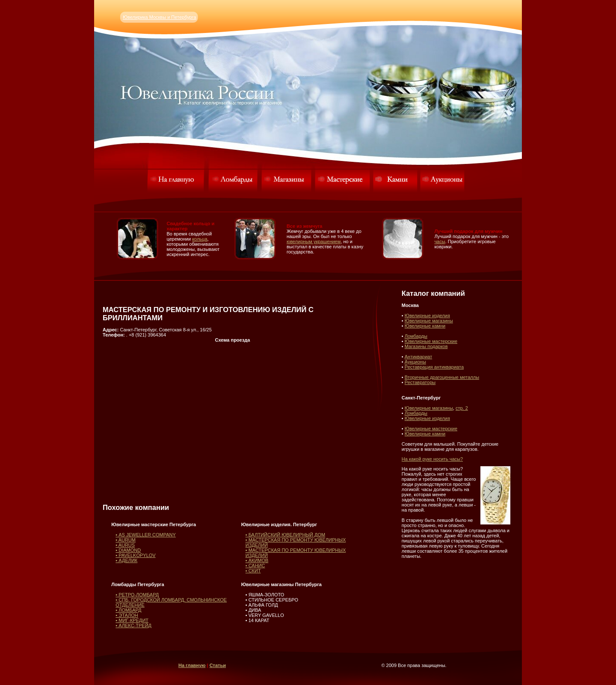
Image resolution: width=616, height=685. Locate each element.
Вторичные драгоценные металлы (442, 377)
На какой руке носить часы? (432, 459)
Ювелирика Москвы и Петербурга (160, 17)
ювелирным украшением (314, 241)
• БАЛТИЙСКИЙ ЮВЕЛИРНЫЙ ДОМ (286, 535)
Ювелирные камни (425, 326)
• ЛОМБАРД (128, 610)
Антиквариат (418, 357)
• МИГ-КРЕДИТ (132, 620)
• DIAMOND (128, 550)
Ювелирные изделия (427, 316)
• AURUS (125, 545)
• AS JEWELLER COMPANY (146, 535)
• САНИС (255, 566)
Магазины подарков (426, 346)
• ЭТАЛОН (127, 615)
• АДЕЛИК (126, 560)
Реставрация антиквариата (434, 367)
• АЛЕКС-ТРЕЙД (133, 625)
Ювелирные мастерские (431, 341)
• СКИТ (253, 571)
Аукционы (415, 362)
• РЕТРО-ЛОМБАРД (137, 595)
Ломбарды (416, 336)
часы (440, 241)
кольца (200, 239)
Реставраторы (420, 382)
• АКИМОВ (257, 560)
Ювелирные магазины (429, 321)
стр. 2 (462, 408)
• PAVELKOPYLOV (135, 555)
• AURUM (126, 540)
